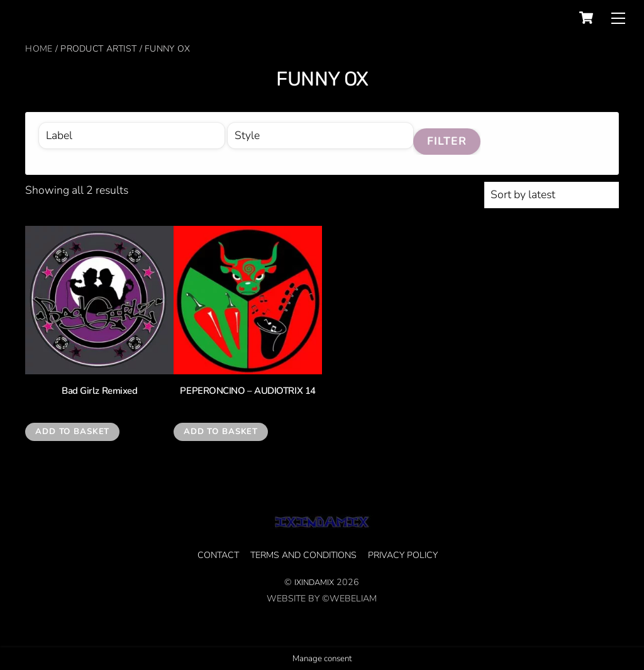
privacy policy (403, 555)
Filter (447, 141)
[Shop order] (552, 195)
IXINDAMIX (314, 583)
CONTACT (218, 555)
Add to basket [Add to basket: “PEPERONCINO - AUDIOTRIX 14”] (221, 432)
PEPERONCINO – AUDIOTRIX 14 (247, 391)
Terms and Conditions (303, 555)
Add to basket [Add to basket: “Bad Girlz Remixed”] (72, 432)
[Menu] (618, 18)
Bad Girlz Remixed (99, 391)
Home (39, 49)
